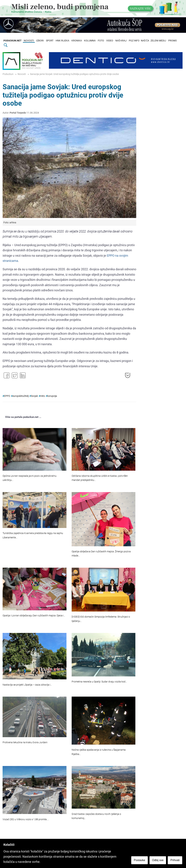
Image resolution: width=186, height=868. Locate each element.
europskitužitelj (20, 396)
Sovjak (34, 396)
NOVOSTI (29, 41)
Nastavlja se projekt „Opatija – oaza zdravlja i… (27, 685)
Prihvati (175, 860)
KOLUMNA (90, 41)
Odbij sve (158, 860)
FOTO (101, 41)
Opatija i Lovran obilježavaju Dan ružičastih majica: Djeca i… (34, 616)
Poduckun (8, 74)
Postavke (140, 860)
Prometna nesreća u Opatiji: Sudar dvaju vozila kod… (99, 682)
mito (43, 396)
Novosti (22, 74)
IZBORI (40, 41)
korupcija (52, 396)
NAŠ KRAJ (121, 41)
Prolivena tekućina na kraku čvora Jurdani (25, 742)
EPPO (7, 396)
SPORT (50, 41)
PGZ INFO (134, 41)
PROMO (173, 41)
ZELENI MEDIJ (158, 41)
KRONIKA (77, 41)
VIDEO (110, 41)
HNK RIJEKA (62, 41)
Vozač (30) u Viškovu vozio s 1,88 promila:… (26, 819)
